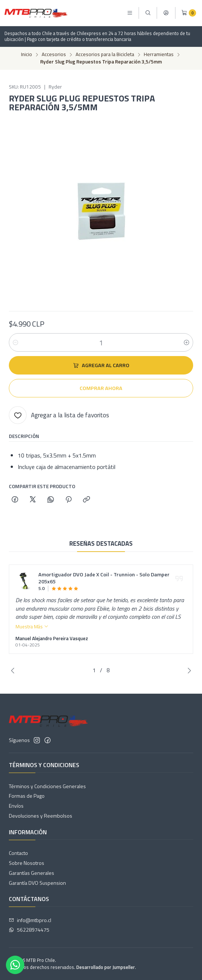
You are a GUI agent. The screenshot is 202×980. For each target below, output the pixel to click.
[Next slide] (188, 670)
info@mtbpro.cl (30, 920)
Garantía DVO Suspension (37, 883)
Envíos (16, 806)
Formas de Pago (27, 796)
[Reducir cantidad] (15, 342)
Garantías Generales (32, 873)
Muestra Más (32, 632)
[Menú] (130, 13)
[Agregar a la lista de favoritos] (59, 415)
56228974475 (29, 930)
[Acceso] (166, 13)
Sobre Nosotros (27, 863)
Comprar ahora (101, 388)
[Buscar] (148, 13)
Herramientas (159, 55)
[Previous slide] (14, 670)
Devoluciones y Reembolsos (41, 816)
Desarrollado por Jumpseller (106, 967)
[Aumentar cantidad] (187, 342)
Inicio (27, 55)
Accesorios (54, 55)
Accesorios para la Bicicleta (105, 55)
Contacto (18, 853)
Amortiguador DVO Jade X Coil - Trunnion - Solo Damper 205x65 (104, 584)
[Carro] (189, 13)
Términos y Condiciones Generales (47, 786)
